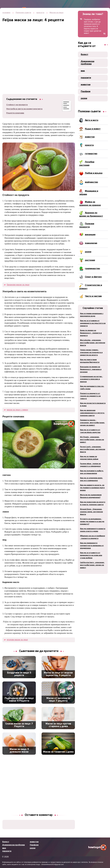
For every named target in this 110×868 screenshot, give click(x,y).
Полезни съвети (23, 13)
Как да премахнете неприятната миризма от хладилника (92, 546)
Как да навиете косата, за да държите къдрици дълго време (92, 488)
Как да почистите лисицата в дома (93, 404)
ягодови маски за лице (17, 640)
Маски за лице (57, 13)
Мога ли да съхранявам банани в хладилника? (91, 496)
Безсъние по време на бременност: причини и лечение (91, 369)
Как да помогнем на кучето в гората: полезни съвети (93, 503)
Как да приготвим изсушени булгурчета (90, 361)
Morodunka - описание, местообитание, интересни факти (93, 343)
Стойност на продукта (17, 105)
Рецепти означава (15, 113)
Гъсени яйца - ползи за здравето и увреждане (90, 465)
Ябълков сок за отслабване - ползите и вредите (93, 537)
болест (85, 55)
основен (6, 13)
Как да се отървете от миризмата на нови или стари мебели (91, 555)
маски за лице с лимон (17, 410)
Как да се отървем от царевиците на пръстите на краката (93, 323)
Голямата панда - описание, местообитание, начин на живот (92, 423)
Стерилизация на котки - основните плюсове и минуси (91, 379)
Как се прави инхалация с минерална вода (92, 315)
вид (83, 71)
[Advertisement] (39, 42)
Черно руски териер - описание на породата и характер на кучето (91, 352)
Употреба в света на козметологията (24, 109)
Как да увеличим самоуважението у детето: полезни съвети (92, 413)
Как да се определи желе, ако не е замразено (91, 479)
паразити (86, 78)
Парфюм (86, 92)
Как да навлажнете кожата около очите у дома (93, 530)
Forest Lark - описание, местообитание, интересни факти (93, 449)
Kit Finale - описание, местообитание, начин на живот (92, 440)
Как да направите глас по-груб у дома (92, 388)
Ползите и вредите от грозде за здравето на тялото (90, 396)
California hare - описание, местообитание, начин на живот (92, 565)
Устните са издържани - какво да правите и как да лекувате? (92, 522)
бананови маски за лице (18, 285)
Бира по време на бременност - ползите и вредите (91, 333)
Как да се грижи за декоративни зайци (89, 458)
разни (84, 98)
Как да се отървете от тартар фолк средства (90, 431)
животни (86, 85)
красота (40, 13)
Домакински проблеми (88, 63)
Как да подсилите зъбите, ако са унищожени (92, 472)
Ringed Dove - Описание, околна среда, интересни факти (91, 512)
